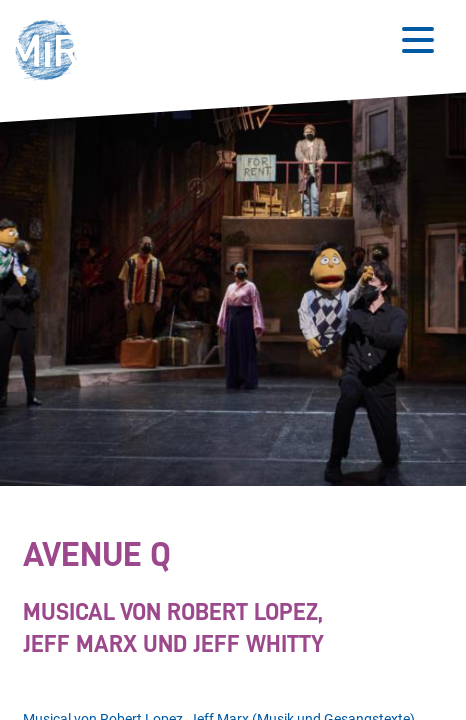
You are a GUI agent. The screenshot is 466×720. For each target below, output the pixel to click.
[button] (51, 52)
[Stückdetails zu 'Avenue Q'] (228, 599)
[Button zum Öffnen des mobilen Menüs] (418, 40)
